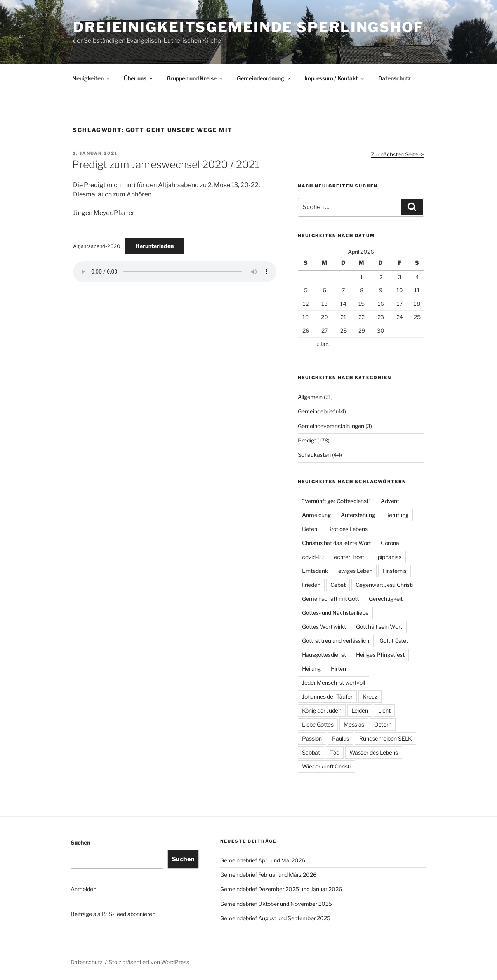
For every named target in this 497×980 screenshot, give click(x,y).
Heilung (311, 669)
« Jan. (323, 344)
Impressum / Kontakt (335, 78)
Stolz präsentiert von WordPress (149, 962)
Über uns (139, 78)
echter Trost (349, 557)
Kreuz (370, 696)
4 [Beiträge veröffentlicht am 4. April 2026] (417, 277)
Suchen (80, 842)
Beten (310, 529)
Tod (335, 752)
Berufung (397, 515)
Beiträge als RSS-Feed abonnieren (113, 914)
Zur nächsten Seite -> (397, 154)
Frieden (311, 585)
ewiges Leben (355, 571)
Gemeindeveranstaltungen (331, 426)
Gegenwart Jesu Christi (384, 585)
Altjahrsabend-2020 (97, 246)
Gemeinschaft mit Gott (330, 599)
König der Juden (322, 710)
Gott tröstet (394, 641)
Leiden (360, 710)
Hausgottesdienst (324, 655)
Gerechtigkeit (386, 599)
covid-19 (313, 557)
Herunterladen (155, 246)
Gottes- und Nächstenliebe (335, 613)
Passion (312, 738)
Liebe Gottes (318, 724)
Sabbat (311, 752)
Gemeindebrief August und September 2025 (275, 918)
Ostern (383, 724)
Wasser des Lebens (374, 752)
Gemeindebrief (316, 411)
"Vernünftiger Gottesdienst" (336, 501)
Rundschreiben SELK (386, 738)
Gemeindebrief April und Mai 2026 (263, 860)
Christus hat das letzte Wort (336, 543)
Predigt (307, 440)
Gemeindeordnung (264, 78)
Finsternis (394, 571)
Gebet (338, 585)
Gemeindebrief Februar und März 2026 (268, 875)
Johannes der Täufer (327, 696)
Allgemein (310, 397)
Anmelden (83, 889)
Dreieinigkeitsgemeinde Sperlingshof (248, 27)
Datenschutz (394, 78)
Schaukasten (314, 455)
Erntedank (315, 571)
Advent (390, 501)
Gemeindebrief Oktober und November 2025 (276, 904)
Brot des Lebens (348, 529)
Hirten (338, 669)
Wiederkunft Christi (326, 766)
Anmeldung (316, 515)
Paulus (341, 738)
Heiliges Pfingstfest (380, 655)
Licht (384, 710)
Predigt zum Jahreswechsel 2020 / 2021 (166, 164)
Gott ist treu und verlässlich (336, 641)
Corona (390, 543)
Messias (354, 724)
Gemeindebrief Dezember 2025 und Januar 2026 (281, 889)
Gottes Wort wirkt (324, 627)
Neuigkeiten (92, 78)
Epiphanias (388, 557)
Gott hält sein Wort (379, 627)
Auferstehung (358, 515)
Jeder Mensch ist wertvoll (334, 683)
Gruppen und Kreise (195, 78)
